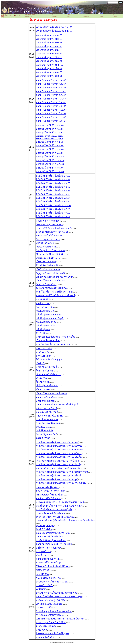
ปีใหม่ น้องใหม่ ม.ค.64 (47, 265)
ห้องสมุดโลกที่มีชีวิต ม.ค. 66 (50, 171)
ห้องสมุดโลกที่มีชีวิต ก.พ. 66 (50, 168)
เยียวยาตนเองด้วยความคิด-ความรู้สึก (55, 277)
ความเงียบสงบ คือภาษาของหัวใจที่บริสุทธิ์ (57, 405)
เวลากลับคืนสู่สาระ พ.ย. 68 (49, 39)
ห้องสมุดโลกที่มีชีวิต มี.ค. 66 (50, 164)
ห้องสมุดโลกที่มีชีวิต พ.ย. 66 (50, 129)
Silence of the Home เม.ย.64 (49, 254)
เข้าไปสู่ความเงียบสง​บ (47, 385)
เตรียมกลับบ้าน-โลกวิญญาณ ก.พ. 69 (54, 27)
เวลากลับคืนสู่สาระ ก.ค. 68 (49, 54)
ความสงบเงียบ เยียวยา (47, 397)
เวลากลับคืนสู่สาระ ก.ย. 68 (49, 46)
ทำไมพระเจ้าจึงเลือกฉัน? (48, 548)
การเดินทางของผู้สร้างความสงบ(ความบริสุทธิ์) (59, 476)
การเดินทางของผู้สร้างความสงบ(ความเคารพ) (59, 446)
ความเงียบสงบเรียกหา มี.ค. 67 (51, 113)
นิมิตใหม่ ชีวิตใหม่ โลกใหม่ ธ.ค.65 (53, 176)
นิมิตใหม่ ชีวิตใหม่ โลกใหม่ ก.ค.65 (53, 194)
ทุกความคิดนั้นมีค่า (46, 637)
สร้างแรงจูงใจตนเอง (46, 626)
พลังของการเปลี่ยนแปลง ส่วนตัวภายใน (55, 337)
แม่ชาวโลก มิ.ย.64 (45, 243)
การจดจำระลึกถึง (45, 585)
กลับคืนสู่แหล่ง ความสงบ (48, 315)
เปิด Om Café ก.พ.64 (46, 261)
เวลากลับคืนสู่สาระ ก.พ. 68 (49, 72)
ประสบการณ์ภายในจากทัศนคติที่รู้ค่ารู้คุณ (57, 593)
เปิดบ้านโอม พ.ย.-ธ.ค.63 (48, 270)
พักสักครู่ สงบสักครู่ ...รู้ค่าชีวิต (51, 600)
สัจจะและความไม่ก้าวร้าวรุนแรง (52, 582)
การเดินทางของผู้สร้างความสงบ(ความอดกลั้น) (59, 457)
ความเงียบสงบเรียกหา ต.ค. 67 (51, 88)
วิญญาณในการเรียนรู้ (47, 284)
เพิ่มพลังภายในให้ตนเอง (48, 374)
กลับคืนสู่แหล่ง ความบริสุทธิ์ (50, 318)
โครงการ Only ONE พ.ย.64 (49, 224)
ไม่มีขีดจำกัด (42, 382)
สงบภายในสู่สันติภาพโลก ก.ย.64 (52, 232)
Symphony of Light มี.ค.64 (49, 258)
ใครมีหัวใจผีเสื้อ (44, 529)
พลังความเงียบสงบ (45, 401)
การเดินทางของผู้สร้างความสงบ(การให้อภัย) (58, 461)
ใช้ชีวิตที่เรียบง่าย (45, 371)
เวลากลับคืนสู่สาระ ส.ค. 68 (49, 50)
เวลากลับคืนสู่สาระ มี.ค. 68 (49, 68)
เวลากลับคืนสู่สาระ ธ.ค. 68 (49, 35)
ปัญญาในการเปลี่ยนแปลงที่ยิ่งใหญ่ (53, 533)
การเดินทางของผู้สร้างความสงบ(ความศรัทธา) (59, 453)
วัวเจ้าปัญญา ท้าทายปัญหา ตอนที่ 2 (54, 611)
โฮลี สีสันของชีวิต (45, 431)
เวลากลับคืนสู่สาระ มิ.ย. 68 (49, 57)
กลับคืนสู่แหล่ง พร (45, 311)
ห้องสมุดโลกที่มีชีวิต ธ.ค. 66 (50, 125)
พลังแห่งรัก (41, 630)
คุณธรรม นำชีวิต (45, 608)
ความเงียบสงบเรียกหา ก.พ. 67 (51, 117)
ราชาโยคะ (41, 333)
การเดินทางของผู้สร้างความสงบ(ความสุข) (57, 479)
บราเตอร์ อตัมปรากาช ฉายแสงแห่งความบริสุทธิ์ (60, 502)
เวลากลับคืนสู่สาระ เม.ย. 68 (49, 65)
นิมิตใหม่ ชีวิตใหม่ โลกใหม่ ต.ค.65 (53, 183)
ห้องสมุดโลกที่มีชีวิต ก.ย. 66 (50, 142)
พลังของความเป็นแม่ (46, 408)
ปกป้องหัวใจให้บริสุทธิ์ (47, 412)
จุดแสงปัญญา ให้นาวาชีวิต (49, 495)
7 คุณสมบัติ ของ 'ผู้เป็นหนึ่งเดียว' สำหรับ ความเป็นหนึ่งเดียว (65, 521)
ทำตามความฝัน (44, 348)
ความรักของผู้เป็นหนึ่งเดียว (49, 537)
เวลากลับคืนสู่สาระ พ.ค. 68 (49, 61)
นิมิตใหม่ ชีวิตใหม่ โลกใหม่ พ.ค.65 (53, 202)
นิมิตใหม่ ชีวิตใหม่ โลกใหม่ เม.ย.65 (53, 205)
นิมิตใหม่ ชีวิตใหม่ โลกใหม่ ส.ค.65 (53, 191)
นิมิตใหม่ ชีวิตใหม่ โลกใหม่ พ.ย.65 (53, 179)
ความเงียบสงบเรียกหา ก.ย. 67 (51, 91)
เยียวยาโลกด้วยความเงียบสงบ (51, 281)
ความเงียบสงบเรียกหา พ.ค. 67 (51, 106)
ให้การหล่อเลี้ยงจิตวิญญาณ (50, 360)
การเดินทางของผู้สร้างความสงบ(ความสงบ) (58, 442)
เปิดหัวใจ (41, 363)
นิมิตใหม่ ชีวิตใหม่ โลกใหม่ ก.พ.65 (53, 213)
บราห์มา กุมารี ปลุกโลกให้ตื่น (51, 622)
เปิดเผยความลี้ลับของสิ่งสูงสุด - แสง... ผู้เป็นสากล (60, 619)
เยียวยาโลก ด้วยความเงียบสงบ (51, 394)
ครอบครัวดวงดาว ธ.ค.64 (48, 221)
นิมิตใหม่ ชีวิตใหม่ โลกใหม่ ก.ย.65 (53, 187)
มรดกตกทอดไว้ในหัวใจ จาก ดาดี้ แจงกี (56, 295)
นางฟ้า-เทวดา (43, 303)
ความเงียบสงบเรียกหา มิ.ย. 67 (51, 102)
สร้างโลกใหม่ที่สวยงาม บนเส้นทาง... (54, 344)
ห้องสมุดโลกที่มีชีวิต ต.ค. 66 (50, 133)
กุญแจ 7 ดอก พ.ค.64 (46, 247)
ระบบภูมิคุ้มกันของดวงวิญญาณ (52, 288)
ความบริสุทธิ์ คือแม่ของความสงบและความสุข (59, 596)
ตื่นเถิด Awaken (43, 427)
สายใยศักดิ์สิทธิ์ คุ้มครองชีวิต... (51, 540)
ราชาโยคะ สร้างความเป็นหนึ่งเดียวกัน (55, 517)
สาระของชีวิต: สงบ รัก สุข (49, 563)
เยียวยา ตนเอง (43, 389)
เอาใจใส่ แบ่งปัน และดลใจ (49, 604)
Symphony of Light (45, 525)
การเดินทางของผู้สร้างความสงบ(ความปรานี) (58, 464)
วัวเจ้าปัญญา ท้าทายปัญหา (50, 615)
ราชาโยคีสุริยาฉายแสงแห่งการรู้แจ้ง (54, 509)
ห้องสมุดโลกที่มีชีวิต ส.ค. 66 (50, 146)
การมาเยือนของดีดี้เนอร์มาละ (51, 513)
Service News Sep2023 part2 (49, 139)
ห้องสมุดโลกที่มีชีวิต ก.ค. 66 (50, 149)
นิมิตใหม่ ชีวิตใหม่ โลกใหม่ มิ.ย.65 (53, 198)
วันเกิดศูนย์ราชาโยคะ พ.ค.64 (50, 250)
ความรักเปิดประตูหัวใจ (47, 559)
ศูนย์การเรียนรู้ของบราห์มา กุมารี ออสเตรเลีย (58, 468)
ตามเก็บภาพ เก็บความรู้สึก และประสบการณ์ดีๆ (59, 506)
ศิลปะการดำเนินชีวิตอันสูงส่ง (50, 416)
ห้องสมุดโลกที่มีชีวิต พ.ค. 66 (50, 157)
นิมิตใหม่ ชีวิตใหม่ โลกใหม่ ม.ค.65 (53, 216)
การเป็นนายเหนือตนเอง (48, 423)
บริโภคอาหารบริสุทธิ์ (47, 367)
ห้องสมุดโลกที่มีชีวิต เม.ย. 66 (50, 160)
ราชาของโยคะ (43, 551)
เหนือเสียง (41, 589)
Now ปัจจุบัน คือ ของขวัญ (49, 578)
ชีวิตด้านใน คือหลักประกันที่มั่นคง (53, 566)
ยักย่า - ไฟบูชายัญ (45, 307)
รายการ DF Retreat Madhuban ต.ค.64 (54, 228)
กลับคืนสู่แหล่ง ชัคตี (46, 326)
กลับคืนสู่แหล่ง (43, 329)
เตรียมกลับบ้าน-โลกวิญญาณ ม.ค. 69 (54, 31)
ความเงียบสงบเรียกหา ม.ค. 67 (51, 121)
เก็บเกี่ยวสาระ (43, 555)
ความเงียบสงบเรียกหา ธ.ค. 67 (51, 80)
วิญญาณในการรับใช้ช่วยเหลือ (51, 273)
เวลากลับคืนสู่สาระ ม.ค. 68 (49, 76)
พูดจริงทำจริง (43, 352)
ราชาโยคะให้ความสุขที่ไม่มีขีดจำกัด (54, 292)
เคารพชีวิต (41, 378)
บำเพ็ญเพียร (42, 299)
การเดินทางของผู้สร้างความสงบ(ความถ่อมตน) (59, 450)
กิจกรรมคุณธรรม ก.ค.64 (48, 239)
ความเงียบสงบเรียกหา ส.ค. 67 (51, 95)
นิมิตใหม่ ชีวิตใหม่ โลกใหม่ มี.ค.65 (53, 209)
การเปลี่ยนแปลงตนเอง (47, 419)
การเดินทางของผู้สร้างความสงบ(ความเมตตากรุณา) (62, 472)
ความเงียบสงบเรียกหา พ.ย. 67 (51, 84)
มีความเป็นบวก (44, 356)
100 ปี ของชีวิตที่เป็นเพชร (49, 498)
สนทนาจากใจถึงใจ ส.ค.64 (49, 236)
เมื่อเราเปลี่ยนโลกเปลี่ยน (48, 340)
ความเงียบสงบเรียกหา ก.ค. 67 (51, 99)
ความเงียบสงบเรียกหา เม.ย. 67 (51, 110)
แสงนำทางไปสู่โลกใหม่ (48, 487)
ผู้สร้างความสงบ (44, 570)
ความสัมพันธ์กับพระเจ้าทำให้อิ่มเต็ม (54, 544)
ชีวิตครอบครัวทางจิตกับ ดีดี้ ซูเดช (53, 633)
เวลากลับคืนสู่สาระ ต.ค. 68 (49, 43)
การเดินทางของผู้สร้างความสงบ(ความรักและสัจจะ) (62, 483)
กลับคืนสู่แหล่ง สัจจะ (46, 322)
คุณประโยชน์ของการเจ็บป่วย (51, 491)
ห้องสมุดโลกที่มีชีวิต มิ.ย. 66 (50, 153)
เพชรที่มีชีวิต (42, 574)
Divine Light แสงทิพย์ (46, 434)
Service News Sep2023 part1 (49, 136)
